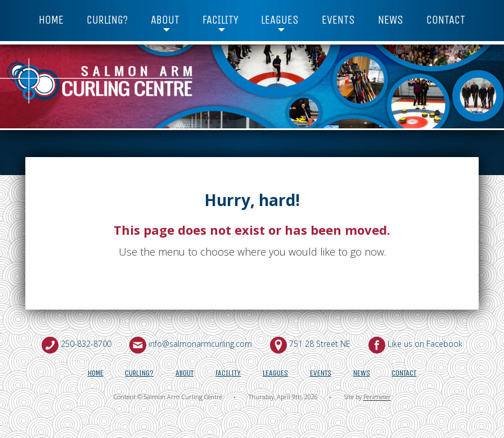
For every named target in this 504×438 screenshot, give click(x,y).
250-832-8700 (86, 344)
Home (51, 20)
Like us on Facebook (425, 344)
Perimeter (377, 397)
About (165, 20)
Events (338, 20)
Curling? (107, 20)
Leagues (280, 20)
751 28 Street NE (320, 344)
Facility (220, 20)
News (391, 20)
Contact (446, 20)
